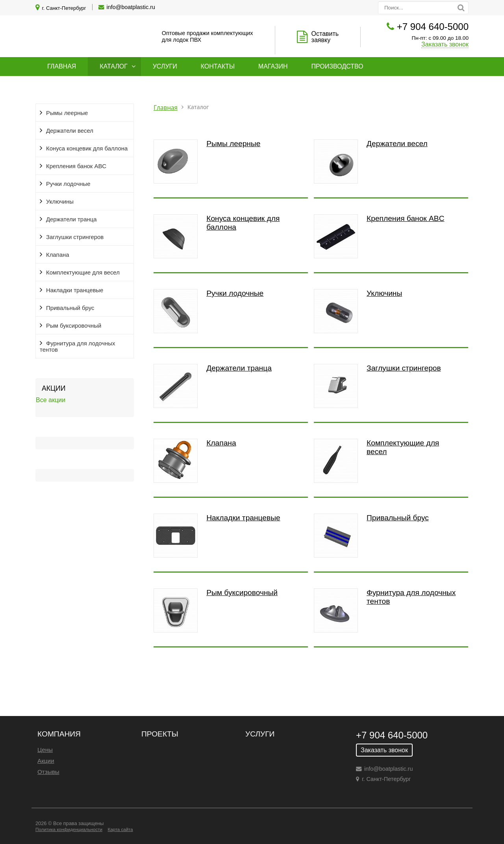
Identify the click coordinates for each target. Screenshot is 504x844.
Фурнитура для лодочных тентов (77, 347)
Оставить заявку (325, 37)
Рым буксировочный (74, 326)
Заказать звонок (445, 44)
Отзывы (48, 772)
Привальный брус (70, 308)
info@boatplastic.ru (131, 7)
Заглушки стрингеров (75, 237)
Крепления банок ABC (76, 166)
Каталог (114, 66)
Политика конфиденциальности (69, 829)
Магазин (273, 66)
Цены (45, 750)
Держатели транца (71, 219)
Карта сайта (120, 829)
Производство (337, 66)
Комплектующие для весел (83, 273)
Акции (46, 761)
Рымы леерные (67, 113)
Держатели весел (70, 131)
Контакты (218, 66)
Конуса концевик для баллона (87, 148)
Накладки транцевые (75, 290)
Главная (62, 66)
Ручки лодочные (68, 184)
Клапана (57, 255)
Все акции (51, 400)
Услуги (165, 66)
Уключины (60, 202)
